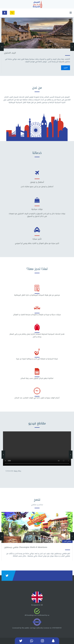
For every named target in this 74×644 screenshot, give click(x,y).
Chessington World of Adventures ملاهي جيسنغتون (26, 547)
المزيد (66, 68)
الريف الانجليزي (10, 53)
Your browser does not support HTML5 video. (37, 449)
